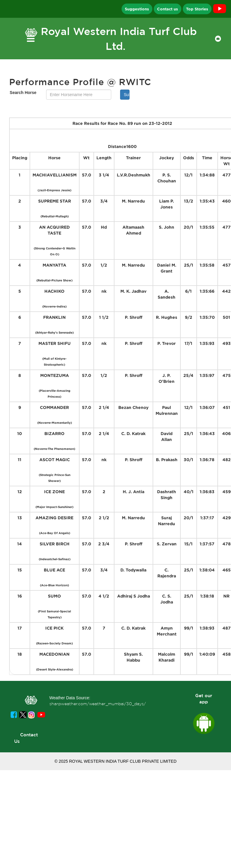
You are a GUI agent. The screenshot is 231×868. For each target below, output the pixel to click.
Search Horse (23, 93)
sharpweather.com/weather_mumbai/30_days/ (98, 704)
